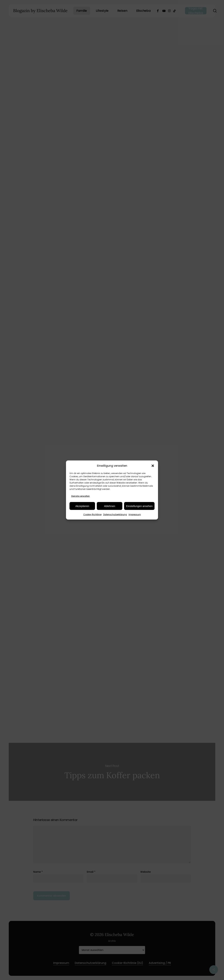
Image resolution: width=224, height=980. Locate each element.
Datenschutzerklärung (115, 514)
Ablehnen (109, 506)
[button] (153, 466)
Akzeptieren (82, 506)
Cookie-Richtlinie (92, 514)
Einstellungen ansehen (139, 506)
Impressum (135, 514)
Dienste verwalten (80, 496)
